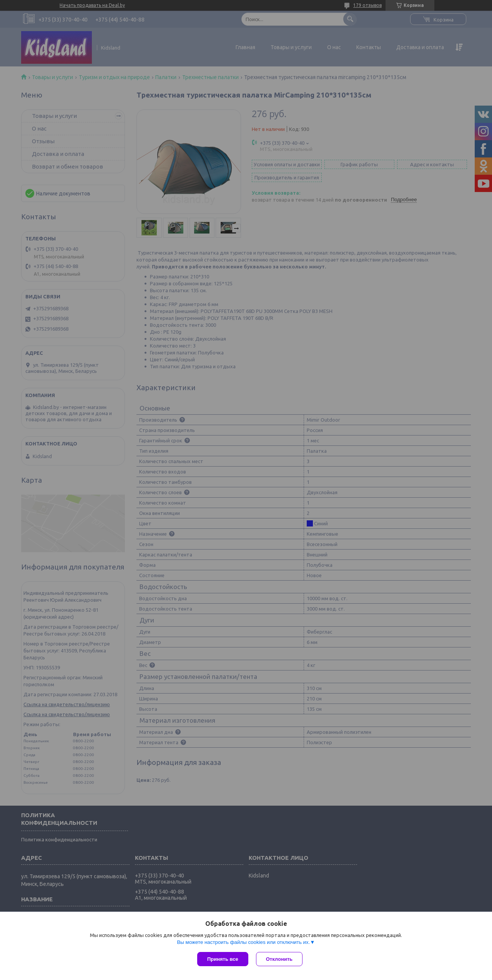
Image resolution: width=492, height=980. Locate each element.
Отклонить (279, 959)
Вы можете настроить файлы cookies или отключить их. (243, 942)
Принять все (223, 959)
